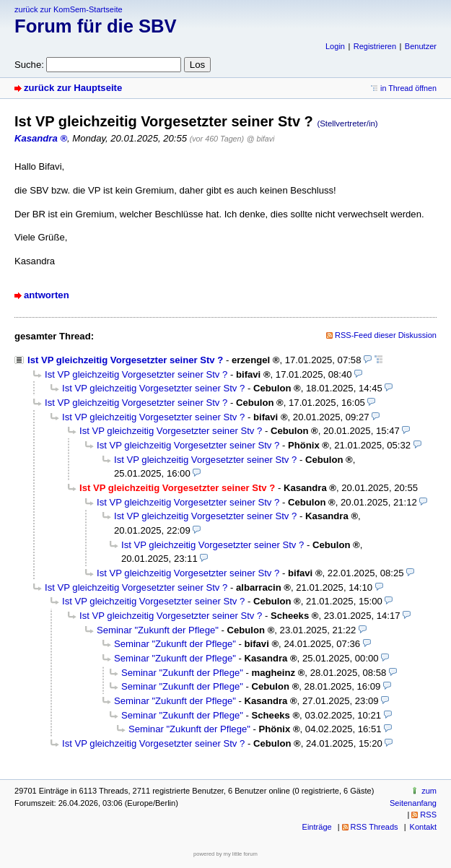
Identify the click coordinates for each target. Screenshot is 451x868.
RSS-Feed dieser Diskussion (386, 335)
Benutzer (421, 46)
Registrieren (375, 46)
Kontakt (423, 827)
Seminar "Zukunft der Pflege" (158, 630)
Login (335, 46)
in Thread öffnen (408, 88)
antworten (47, 295)
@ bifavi (261, 139)
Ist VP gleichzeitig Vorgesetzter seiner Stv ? (125, 360)
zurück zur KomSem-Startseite (69, 9)
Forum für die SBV (96, 26)
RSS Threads (375, 827)
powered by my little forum (225, 854)
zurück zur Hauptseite (73, 88)
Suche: (29, 65)
